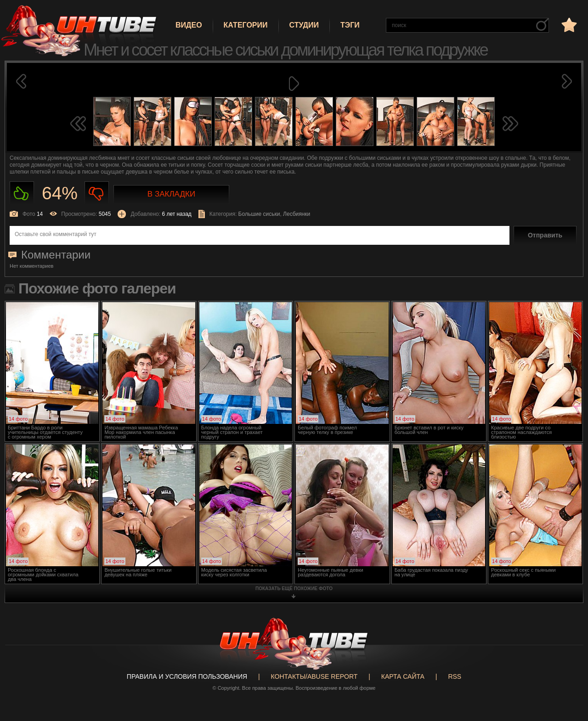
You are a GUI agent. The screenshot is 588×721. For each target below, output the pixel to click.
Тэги (350, 25)
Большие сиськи (259, 214)
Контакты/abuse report (314, 676)
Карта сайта (403, 676)
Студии (304, 25)
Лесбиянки (297, 214)
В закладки (171, 194)
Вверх (567, 680)
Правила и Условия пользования (187, 676)
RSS (455, 676)
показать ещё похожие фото (294, 589)
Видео (189, 25)
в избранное (568, 25)
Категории (246, 25)
